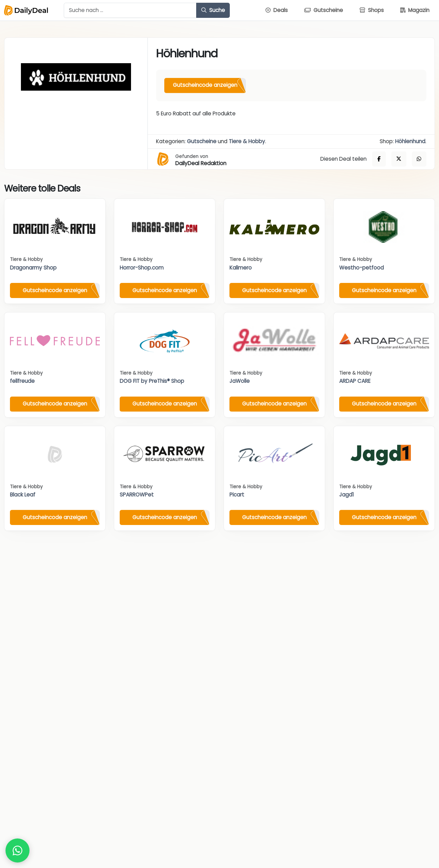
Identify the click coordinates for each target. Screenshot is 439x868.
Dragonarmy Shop (33, 268)
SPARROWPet (137, 495)
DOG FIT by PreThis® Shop (152, 381)
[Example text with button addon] (130, 10)
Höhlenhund (410, 141)
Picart (237, 495)
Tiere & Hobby (247, 141)
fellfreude (22, 381)
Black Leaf (23, 495)
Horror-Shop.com (142, 268)
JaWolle (240, 381)
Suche (213, 10)
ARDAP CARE (355, 381)
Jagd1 (347, 495)
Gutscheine (202, 141)
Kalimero (241, 268)
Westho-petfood (361, 268)
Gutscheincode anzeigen (205, 85)
